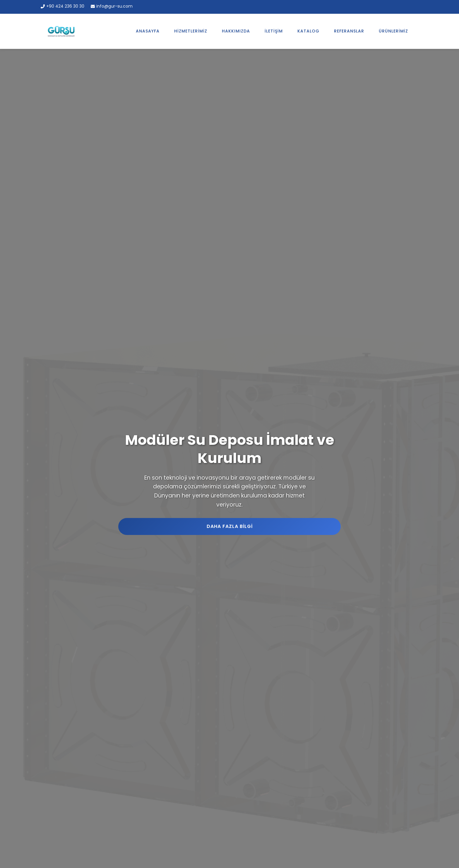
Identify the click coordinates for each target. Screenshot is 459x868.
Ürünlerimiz (393, 30)
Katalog (308, 30)
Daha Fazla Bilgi (230, 525)
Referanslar (349, 30)
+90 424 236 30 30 (62, 6)
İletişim (274, 30)
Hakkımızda (236, 30)
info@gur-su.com (112, 6)
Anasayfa (148, 30)
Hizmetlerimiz (191, 30)
